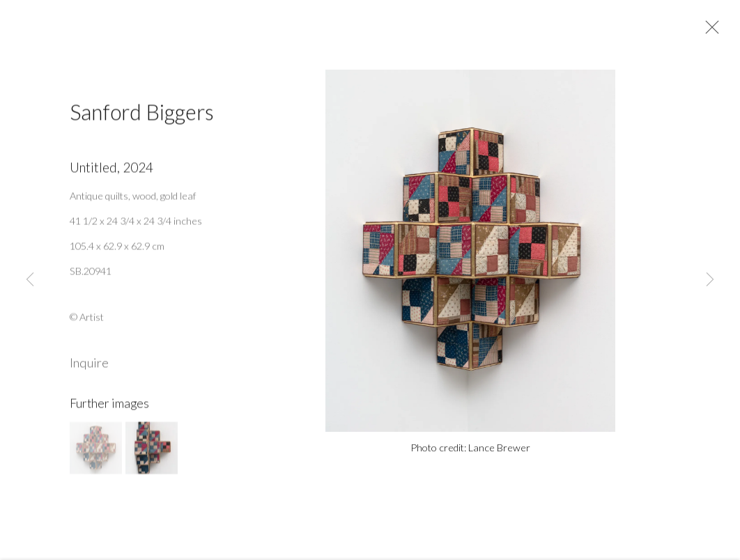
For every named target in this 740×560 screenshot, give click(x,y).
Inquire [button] (89, 367)
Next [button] (710, 280)
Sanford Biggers (142, 116)
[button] (96, 452)
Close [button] (709, 31)
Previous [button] (30, 280)
